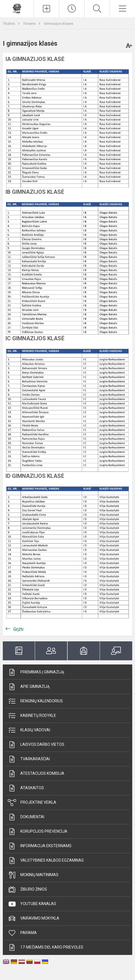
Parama (22, 933)
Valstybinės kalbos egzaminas (46, 861)
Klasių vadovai (29, 730)
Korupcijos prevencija (38, 832)
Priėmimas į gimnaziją (36, 672)
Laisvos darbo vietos (36, 745)
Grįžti (18, 629)
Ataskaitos (26, 788)
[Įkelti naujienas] (46, 9)
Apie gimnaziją (29, 687)
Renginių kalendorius (35, 701)
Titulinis (9, 24)
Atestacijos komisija (36, 774)
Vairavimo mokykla (34, 918)
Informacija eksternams (40, 846)
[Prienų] (17, 8)
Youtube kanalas (32, 904)
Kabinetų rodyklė (32, 716)
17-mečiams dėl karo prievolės (46, 947)
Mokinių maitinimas (33, 875)
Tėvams (30, 24)
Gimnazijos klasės (58, 24)
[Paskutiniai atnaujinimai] (72, 9)
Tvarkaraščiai (29, 759)
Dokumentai (26, 817)
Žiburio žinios (27, 889)
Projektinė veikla (32, 803)
